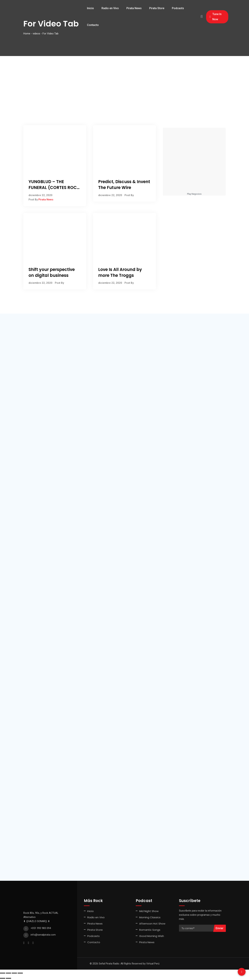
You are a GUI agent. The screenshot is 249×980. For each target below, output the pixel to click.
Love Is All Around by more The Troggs (120, 272)
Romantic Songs (150, 930)
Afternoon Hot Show (152, 924)
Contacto (93, 25)
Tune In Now (216, 17)
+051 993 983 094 (41, 928)
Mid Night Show (149, 911)
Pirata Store (157, 8)
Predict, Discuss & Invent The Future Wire (124, 185)
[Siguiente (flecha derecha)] (8, 978)
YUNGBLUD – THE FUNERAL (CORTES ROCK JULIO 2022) (54, 187)
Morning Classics (150, 917)
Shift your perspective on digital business (52, 272)
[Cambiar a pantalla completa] (8, 973)
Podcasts (178, 8)
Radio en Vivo (110, 8)
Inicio (90, 8)
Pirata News (134, 8)
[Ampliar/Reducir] (3, 973)
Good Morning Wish (152, 936)
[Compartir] (14, 973)
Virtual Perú (153, 964)
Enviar (220, 928)
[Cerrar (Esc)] (20, 973)
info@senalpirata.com (43, 935)
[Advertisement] (124, 82)
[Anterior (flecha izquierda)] (3, 978)
